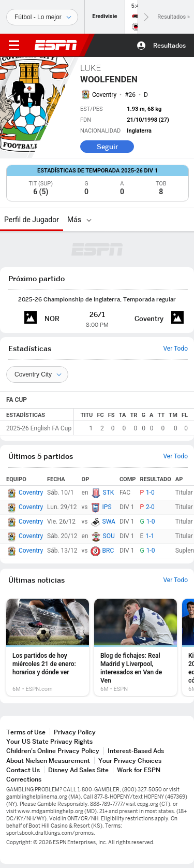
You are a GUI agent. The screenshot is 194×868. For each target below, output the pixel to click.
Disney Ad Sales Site (78, 770)
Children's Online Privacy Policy (53, 751)
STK (109, 493)
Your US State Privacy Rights (49, 741)
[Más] (89, 220)
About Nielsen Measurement (48, 761)
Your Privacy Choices (130, 761)
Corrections (24, 779)
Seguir (107, 147)
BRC (108, 551)
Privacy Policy (75, 732)
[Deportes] (42, 17)
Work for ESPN (139, 770)
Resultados (169, 45)
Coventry (104, 95)
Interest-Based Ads (136, 751)
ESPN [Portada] (56, 45)
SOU (109, 536)
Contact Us (23, 770)
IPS (107, 507)
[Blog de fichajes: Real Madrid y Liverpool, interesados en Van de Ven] (136, 647)
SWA (109, 522)
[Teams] (37, 374)
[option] (48, 647)
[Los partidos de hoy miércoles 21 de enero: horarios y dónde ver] (48, 647)
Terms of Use (26, 732)
